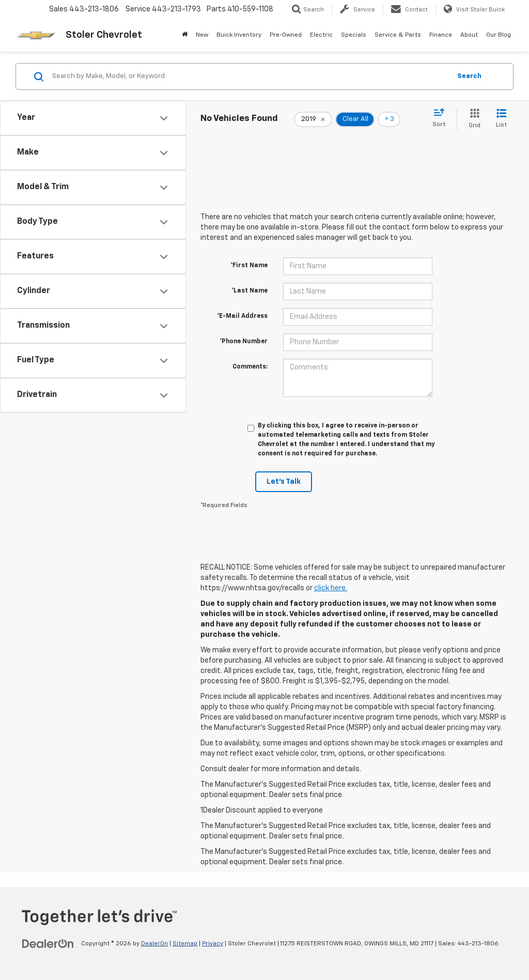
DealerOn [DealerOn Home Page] (154, 944)
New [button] (202, 35)
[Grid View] (472, 119)
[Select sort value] (442, 118)
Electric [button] (321, 35)
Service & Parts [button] (398, 35)
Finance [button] (441, 35)
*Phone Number (244, 342)
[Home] (185, 35)
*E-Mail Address (242, 316)
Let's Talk (284, 482)
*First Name (249, 266)
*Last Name (250, 291)
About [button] (469, 35)
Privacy (213, 944)
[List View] (501, 119)
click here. (331, 588)
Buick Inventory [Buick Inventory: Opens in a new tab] (239, 35)
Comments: (250, 367)
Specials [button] (354, 35)
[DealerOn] (48, 943)
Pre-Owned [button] (286, 35)
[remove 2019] (313, 119)
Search (469, 76)
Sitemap (185, 944)
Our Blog (499, 35)
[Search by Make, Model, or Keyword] (250, 76)
